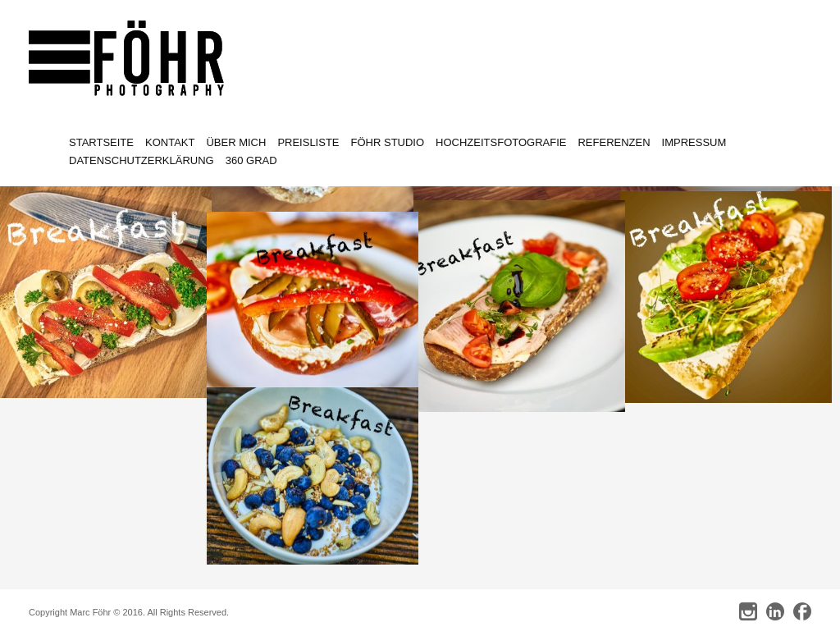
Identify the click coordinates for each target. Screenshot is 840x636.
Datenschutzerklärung (142, 160)
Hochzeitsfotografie (501, 142)
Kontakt (170, 142)
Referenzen (614, 142)
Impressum (694, 142)
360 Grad (251, 160)
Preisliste (308, 142)
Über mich (236, 142)
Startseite (101, 142)
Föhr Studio (388, 142)
